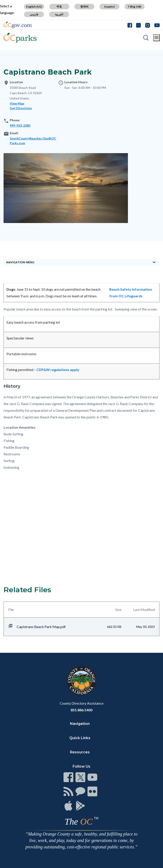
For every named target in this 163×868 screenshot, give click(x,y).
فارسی (34, 14)
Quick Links (80, 738)
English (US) (34, 7)
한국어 (84, 7)
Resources (80, 752)
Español (110, 7)
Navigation (80, 724)
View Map (17, 103)
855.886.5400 (81, 710)
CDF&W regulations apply (58, 370)
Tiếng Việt (135, 7)
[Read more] (18, 25)
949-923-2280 (20, 125)
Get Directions (21, 108)
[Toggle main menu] (156, 38)
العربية (59, 14)
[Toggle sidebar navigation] (81, 262)
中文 (59, 7)
